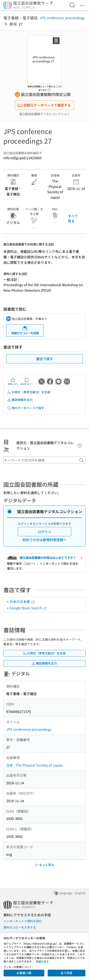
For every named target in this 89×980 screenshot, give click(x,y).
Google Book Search (28, 608)
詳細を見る (42, 961)
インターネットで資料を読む (23, 921)
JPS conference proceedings (62, 18)
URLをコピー (26, 381)
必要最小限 (24, 973)
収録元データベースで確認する (44, 105)
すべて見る (73, 218)
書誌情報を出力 (20, 400)
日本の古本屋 (22, 601)
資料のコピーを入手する (20, 927)
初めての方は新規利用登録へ (44, 540)
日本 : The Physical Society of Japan (34, 765)
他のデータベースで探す (26, 408)
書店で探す (44, 359)
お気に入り (13, 381)
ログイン (44, 532)
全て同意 (67, 973)
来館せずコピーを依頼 (25, 330)
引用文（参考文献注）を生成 (29, 392)
